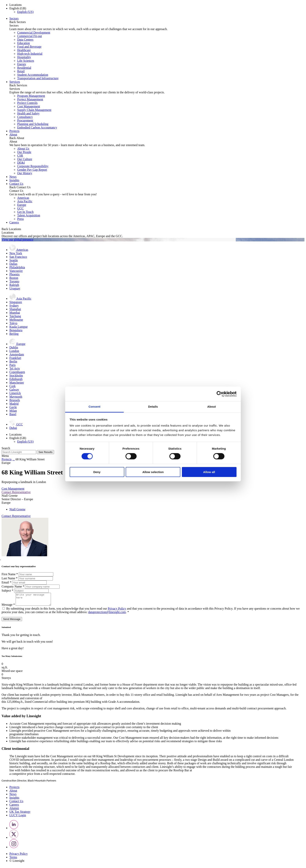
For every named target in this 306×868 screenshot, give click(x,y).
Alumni (14, 810)
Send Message (12, 621)
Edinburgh (16, 379)
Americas (23, 198)
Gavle (13, 407)
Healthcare (24, 50)
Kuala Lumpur (19, 327)
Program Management (31, 96)
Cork (12, 386)
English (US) (25, 12)
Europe (22, 205)
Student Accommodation (33, 75)
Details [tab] (153, 407)
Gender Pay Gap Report (32, 170)
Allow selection (153, 472)
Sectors (14, 18)
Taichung (15, 316)
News (13, 177)
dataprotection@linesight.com (107, 614)
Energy (22, 64)
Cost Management (29, 106)
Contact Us (16, 184)
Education (24, 43)
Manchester (17, 383)
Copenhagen (17, 372)
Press (20, 219)
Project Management (30, 99)
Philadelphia (17, 267)
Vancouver (16, 271)
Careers (14, 222)
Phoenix (14, 274)
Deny (97, 472)
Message (9, 607)
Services (15, 82)
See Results (45, 452)
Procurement (25, 120)
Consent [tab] (95, 407)
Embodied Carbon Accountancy (37, 127)
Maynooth (16, 397)
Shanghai (15, 309)
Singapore (16, 302)
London (14, 351)
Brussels (15, 400)
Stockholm (16, 376)
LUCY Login (18, 818)
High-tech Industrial (30, 54)
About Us (23, 149)
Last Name (10, 578)
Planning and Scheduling (33, 124)
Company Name (13, 586)
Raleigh (14, 285)
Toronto (14, 281)
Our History (25, 173)
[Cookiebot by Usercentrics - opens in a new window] (219, 394)
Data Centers (25, 40)
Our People (24, 152)
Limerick (15, 393)
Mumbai (15, 313)
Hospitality (24, 57)
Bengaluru (16, 330)
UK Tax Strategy (20, 814)
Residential (24, 68)
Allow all (209, 472)
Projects (14, 131)
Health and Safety (28, 113)
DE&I (21, 163)
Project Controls (27, 103)
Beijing (14, 334)
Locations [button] (16, 5)
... (14, 459)
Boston (14, 278)
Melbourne (16, 320)
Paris (12, 365)
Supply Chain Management (34, 110)
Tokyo (13, 323)
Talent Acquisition (29, 215)
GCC (20, 208)
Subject (8, 591)
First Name (10, 574)
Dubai (13, 428)
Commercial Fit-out (30, 36)
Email (7, 582)
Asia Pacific (25, 201)
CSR (20, 156)
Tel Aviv (15, 368)
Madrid (14, 404)
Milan (13, 411)
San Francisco (18, 257)
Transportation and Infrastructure (38, 78)
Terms (13, 860)
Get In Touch (25, 212)
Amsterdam (17, 354)
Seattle (14, 260)
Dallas (13, 264)
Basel (13, 414)
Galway (14, 390)
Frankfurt (15, 358)
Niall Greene (17, 509)
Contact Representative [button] (16, 492)
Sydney (14, 306)
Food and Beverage (29, 47)
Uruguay (15, 288)
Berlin (13, 361)
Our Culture (25, 159)
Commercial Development (34, 33)
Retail (21, 71)
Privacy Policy (117, 611)
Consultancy (25, 117)
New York (16, 253)
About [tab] (212, 407)
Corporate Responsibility (33, 166)
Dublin (14, 347)
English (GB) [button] (18, 8)
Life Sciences (26, 61)
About (13, 134)
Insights (14, 180)
